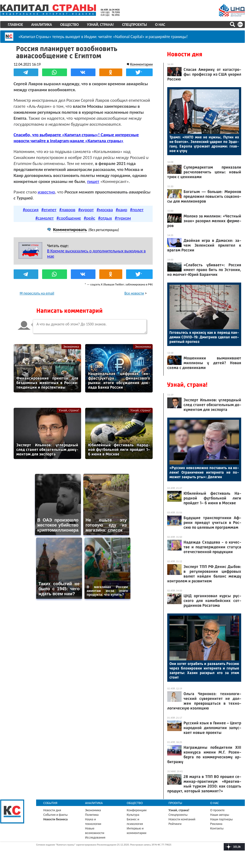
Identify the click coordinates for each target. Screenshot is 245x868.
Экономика (71, 347)
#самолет (45, 218)
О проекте (217, 810)
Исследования (95, 837)
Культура (133, 815)
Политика (92, 815)
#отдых (105, 218)
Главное (15, 25)
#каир (122, 210)
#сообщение (69, 218)
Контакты (217, 828)
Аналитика (42, 25)
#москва (105, 210)
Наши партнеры (222, 819)
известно (46, 192)
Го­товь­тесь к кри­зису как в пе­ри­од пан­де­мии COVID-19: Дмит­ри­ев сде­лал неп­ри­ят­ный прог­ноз (204, 337)
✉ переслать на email (37, 293)
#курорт (86, 210)
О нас (160, 25)
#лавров (67, 210)
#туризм (123, 218)
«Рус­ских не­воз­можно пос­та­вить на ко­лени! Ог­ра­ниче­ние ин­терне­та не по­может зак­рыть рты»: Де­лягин (204, 472)
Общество (69, 25)
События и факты (56, 815)
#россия (31, 210)
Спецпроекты (135, 25)
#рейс (89, 218)
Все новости (134, 293)
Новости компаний (182, 819)
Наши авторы (220, 815)
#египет (49, 210)
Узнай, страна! (100, 25)
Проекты (175, 803)
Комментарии (141, 64)
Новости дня (185, 54)
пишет (93, 181)
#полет (137, 210)
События (50, 803)
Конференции (137, 810)
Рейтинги (175, 824)
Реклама (216, 824)
